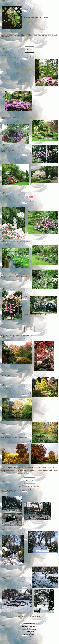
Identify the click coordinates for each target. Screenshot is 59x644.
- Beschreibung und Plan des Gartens (30, 624)
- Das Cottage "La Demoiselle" (30, 626)
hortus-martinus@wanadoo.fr (36, 643)
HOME (30, 640)
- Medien (29, 637)
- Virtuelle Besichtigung (30, 629)
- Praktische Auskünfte (29, 634)
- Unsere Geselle (30, 632)
